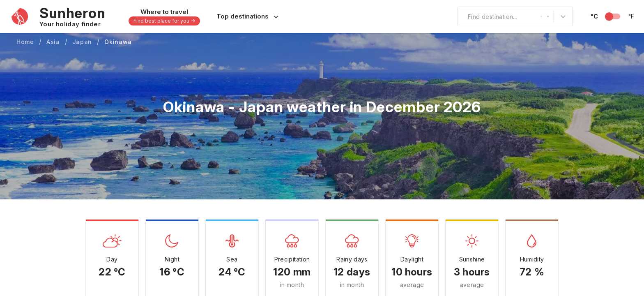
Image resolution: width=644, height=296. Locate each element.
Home (25, 42)
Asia (53, 42)
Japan (82, 42)
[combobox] (463, 16)
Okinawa (118, 42)
